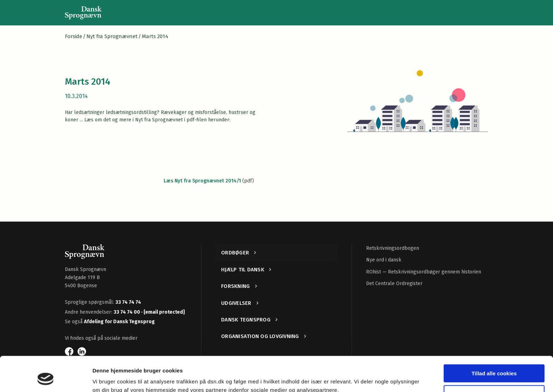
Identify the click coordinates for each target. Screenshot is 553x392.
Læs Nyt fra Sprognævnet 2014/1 (202, 181)
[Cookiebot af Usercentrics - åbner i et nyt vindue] (46, 378)
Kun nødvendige (494, 363)
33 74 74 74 (128, 302)
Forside (74, 36)
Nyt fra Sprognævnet (112, 36)
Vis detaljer (107, 378)
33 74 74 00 (127, 312)
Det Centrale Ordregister (394, 284)
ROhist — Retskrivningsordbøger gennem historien (424, 272)
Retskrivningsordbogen (393, 248)
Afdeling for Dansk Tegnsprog (119, 322)
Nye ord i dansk (384, 260)
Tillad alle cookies (494, 342)
